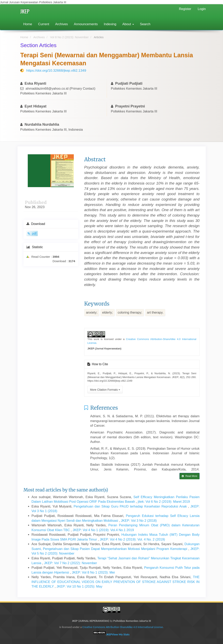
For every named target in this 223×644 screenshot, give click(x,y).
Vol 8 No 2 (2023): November (69, 37)
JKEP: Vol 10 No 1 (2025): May (79, 586)
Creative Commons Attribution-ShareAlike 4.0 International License (123, 627)
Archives (61, 24)
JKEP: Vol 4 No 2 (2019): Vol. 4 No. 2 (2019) (132, 539)
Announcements (86, 24)
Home (28, 24)
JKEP (25, 11)
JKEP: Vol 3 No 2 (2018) (139, 521)
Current (44, 24)
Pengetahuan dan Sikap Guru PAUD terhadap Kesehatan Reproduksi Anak (131, 506)
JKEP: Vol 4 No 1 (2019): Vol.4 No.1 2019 (103, 530)
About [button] (128, 24)
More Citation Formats (105, 390)
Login (202, 9)
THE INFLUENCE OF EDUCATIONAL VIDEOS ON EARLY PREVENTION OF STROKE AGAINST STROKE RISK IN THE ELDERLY (116, 582)
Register (185, 9)
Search (145, 24)
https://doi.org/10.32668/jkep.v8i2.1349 (56, 70)
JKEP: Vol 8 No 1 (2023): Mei (93, 572)
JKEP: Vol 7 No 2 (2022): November (70, 563)
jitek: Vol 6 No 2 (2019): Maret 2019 (164, 502)
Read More (190, 476)
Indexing (110, 24)
